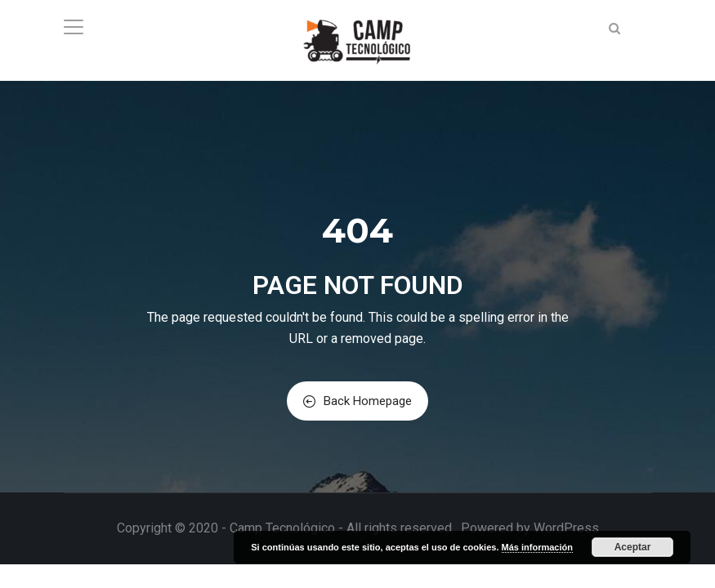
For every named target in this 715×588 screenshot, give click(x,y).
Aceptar (633, 547)
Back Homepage (357, 401)
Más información (537, 547)
